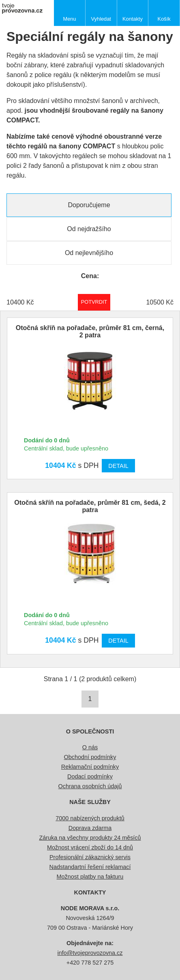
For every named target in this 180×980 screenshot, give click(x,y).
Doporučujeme (89, 205)
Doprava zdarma (90, 828)
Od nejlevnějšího (89, 253)
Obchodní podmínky (90, 757)
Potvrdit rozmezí (94, 302)
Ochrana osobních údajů (90, 786)
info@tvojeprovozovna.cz (90, 953)
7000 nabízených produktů (90, 818)
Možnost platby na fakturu (90, 877)
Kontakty (133, 19)
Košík (164, 19)
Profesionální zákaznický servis (90, 857)
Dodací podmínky (90, 776)
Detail (118, 466)
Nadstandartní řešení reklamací (90, 867)
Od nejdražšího (89, 229)
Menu (70, 19)
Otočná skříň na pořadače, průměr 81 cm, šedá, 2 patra (90, 506)
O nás (90, 747)
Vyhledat (101, 19)
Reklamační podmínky (90, 767)
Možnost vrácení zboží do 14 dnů (90, 847)
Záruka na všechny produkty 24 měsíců (90, 838)
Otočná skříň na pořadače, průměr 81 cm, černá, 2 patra (90, 331)
